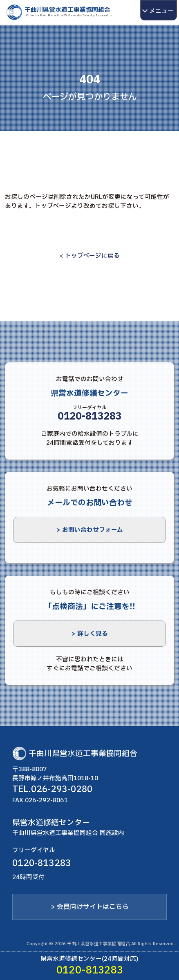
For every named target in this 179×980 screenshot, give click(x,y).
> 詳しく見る (90, 634)
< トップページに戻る (90, 256)
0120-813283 (90, 417)
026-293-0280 (62, 789)
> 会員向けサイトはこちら (90, 907)
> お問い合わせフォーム (90, 530)
